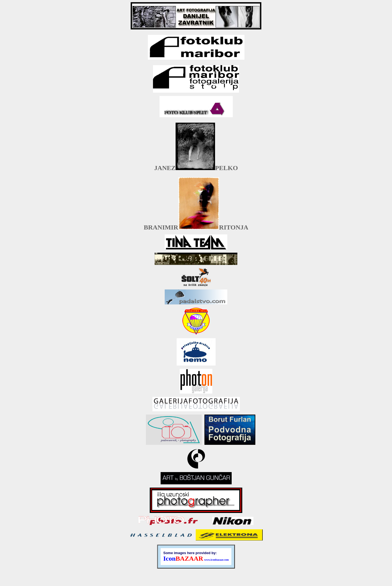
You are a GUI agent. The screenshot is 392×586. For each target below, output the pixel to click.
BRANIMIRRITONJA (196, 227)
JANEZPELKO (196, 168)
